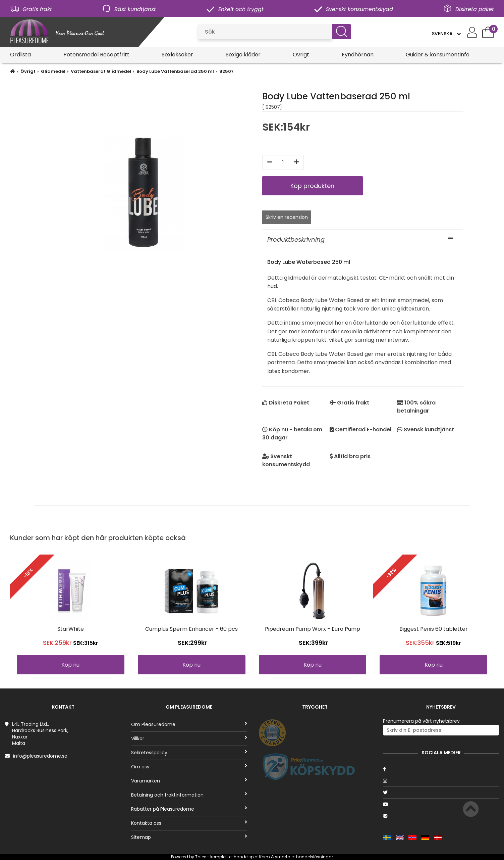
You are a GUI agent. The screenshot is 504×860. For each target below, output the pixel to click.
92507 (227, 71)
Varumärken (189, 781)
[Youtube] (441, 804)
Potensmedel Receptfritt (96, 55)
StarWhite (71, 629)
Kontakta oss (189, 823)
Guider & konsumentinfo (438, 55)
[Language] (446, 34)
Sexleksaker (177, 55)
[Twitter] (441, 793)
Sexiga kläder (243, 55)
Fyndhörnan (358, 55)
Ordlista (20, 55)
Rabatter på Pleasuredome (189, 809)
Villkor (189, 738)
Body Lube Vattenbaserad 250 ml (175, 71)
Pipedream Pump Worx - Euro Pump (313, 629)
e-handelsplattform (249, 857)
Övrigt (301, 55)
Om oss (189, 767)
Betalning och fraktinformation (189, 795)
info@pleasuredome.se (40, 756)
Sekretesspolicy (189, 753)
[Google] (441, 816)
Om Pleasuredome (189, 724)
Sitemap (189, 837)
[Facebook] (441, 769)
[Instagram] (441, 781)
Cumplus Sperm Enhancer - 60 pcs (191, 629)
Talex (201, 857)
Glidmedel (53, 71)
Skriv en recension (287, 217)
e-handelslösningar (312, 857)
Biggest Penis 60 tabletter (434, 629)
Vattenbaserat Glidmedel (101, 71)
